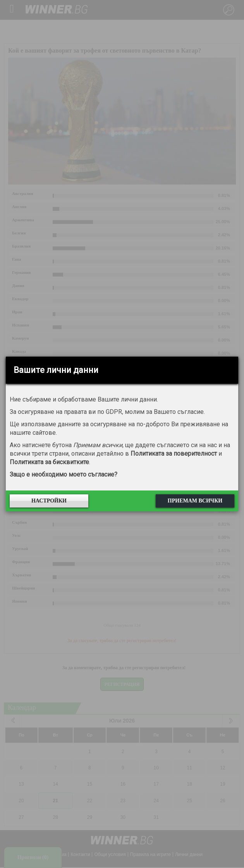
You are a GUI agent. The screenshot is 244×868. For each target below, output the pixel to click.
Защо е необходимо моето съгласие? (64, 474)
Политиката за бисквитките (49, 462)
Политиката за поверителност (174, 454)
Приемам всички (195, 501)
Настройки (49, 501)
